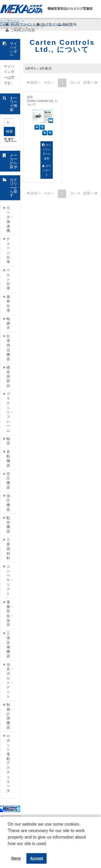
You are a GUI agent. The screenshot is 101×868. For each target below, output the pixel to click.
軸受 (8, 441)
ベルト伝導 (8, 279)
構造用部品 (8, 377)
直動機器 (8, 459)
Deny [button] (16, 858)
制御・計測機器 (10, 716)
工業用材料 (8, 549)
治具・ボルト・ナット (10, 680)
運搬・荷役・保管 (10, 613)
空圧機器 (8, 481)
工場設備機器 (8, 645)
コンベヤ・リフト (10, 580)
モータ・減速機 (10, 219)
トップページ (21, 24)
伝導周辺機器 (8, 347)
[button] (9, 848)
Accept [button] (37, 858)
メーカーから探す (13, 161)
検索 (9, 131)
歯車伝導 (8, 304)
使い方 (46, 24)
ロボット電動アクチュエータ (8, 763)
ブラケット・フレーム (10, 412)
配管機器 (8, 525)
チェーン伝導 (8, 250)
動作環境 (69, 24)
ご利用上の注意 (23, 30)
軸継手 (8, 323)
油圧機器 (8, 503)
